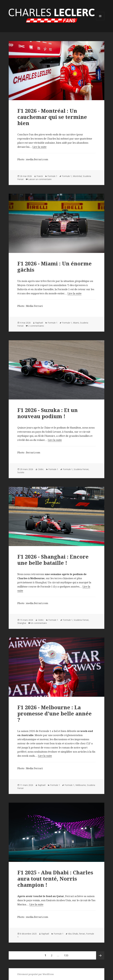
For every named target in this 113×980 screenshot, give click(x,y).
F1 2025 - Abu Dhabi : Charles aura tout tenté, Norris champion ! (55, 879)
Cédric (41, 469)
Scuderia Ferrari (81, 469)
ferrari (82, 934)
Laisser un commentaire (40, 179)
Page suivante (100, 955)
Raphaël (39, 323)
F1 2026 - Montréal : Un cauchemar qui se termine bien (52, 117)
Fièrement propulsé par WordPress (36, 974)
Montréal (77, 176)
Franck (40, 176)
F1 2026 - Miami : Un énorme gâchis (55, 267)
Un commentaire (39, 623)
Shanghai (22, 623)
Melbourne (81, 785)
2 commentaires (36, 326)
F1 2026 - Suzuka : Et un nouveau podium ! (48, 413)
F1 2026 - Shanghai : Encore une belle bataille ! (53, 560)
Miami (76, 323)
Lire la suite (40, 147)
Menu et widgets (100, 20)
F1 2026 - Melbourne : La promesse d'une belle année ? (55, 713)
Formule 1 (52, 176)
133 (67, 954)
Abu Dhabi (73, 934)
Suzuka (21, 472)
